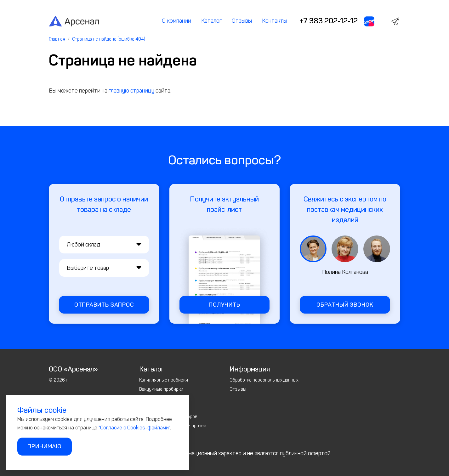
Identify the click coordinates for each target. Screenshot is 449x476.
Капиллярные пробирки (164, 380)
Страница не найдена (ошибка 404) (109, 39)
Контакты (275, 21)
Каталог (211, 21)
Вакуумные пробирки (161, 389)
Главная (57, 39)
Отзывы (242, 21)
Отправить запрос (104, 305)
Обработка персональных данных (264, 380)
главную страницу (131, 91)
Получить (224, 305)
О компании (176, 21)
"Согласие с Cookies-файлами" (134, 428)
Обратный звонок (345, 305)
